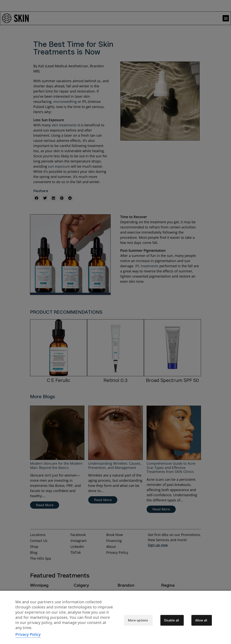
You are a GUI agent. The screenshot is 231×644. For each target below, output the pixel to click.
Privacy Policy (28, 634)
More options (138, 620)
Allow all (201, 620)
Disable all (172, 620)
